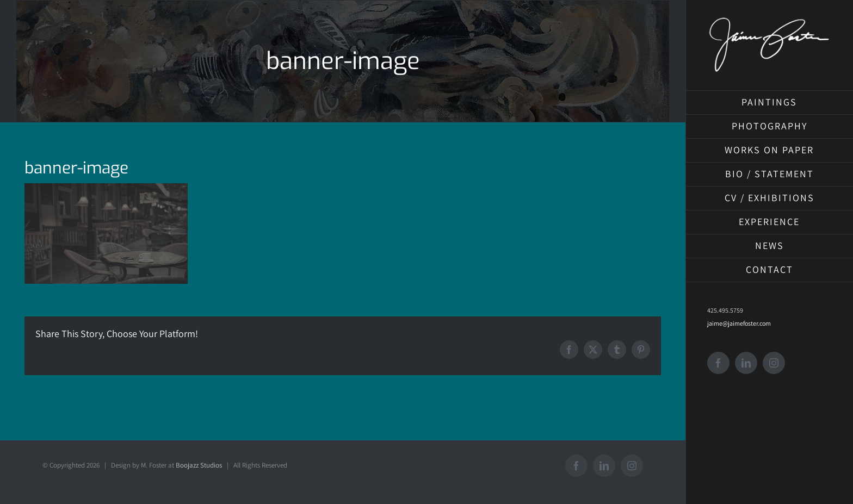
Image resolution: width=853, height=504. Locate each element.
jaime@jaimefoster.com (739, 323)
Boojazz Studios (199, 465)
